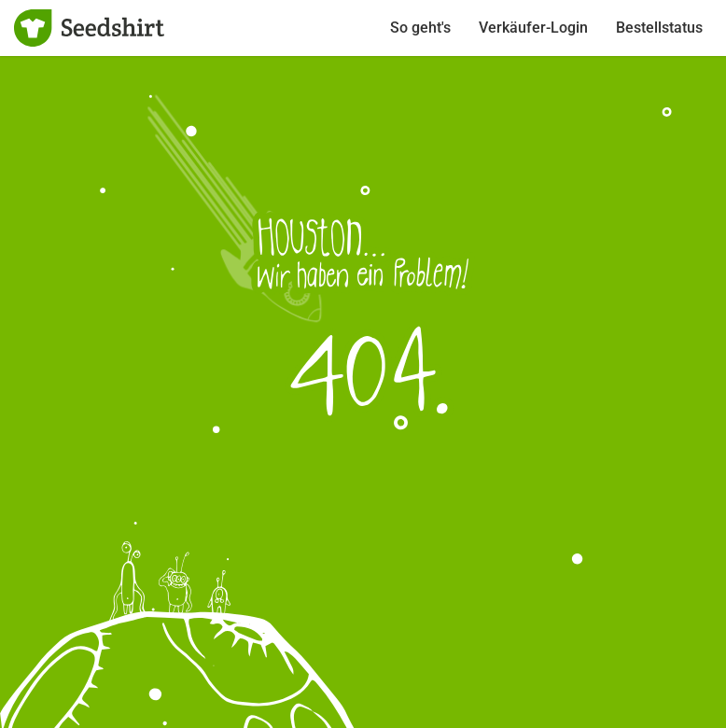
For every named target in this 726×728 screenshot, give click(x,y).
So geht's (420, 28)
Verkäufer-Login (533, 28)
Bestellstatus (659, 28)
